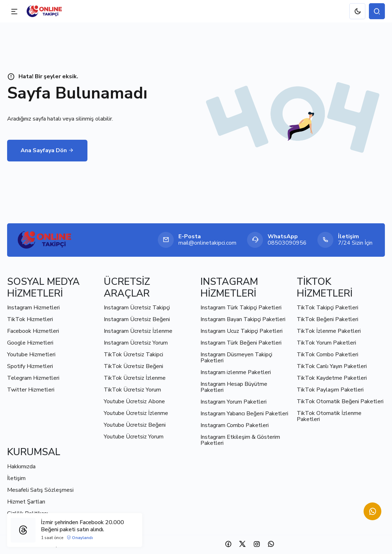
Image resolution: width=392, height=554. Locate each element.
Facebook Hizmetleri (33, 331)
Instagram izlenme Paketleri (236, 372)
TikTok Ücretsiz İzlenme (135, 378)
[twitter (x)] (242, 544)
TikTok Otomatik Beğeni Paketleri (340, 401)
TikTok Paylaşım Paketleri (330, 390)
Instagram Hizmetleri (33, 308)
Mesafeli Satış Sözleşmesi (40, 490)
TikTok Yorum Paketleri (326, 343)
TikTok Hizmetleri (30, 319)
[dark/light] (357, 11)
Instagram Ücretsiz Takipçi (137, 308)
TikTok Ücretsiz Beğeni (133, 366)
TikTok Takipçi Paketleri (327, 308)
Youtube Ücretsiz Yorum (134, 437)
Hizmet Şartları (26, 502)
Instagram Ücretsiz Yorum (136, 343)
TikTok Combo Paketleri (327, 355)
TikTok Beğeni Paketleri (327, 319)
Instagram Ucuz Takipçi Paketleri (241, 331)
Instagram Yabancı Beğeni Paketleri (244, 414)
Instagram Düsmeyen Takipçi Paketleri (236, 358)
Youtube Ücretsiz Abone (134, 401)
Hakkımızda (21, 467)
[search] (377, 11)
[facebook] (228, 544)
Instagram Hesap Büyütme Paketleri (234, 387)
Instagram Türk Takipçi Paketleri (241, 308)
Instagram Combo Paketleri (235, 425)
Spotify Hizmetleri (30, 366)
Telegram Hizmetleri (33, 378)
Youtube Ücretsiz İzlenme (136, 413)
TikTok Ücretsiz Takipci (133, 355)
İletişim (16, 478)
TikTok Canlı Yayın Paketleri (332, 366)
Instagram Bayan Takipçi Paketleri (243, 319)
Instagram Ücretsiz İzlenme (138, 331)
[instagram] (257, 544)
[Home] (44, 240)
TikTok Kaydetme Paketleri (332, 378)
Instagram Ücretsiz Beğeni (137, 319)
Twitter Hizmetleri (31, 390)
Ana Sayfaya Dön (47, 150)
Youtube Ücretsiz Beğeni (135, 425)
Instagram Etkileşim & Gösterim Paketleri (240, 440)
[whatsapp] (271, 544)
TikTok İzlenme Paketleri (329, 331)
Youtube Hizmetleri (31, 355)
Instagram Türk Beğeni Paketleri (241, 343)
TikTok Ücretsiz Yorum (132, 390)
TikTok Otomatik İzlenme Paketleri (329, 416)
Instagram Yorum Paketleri (233, 402)
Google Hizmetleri (30, 343)
